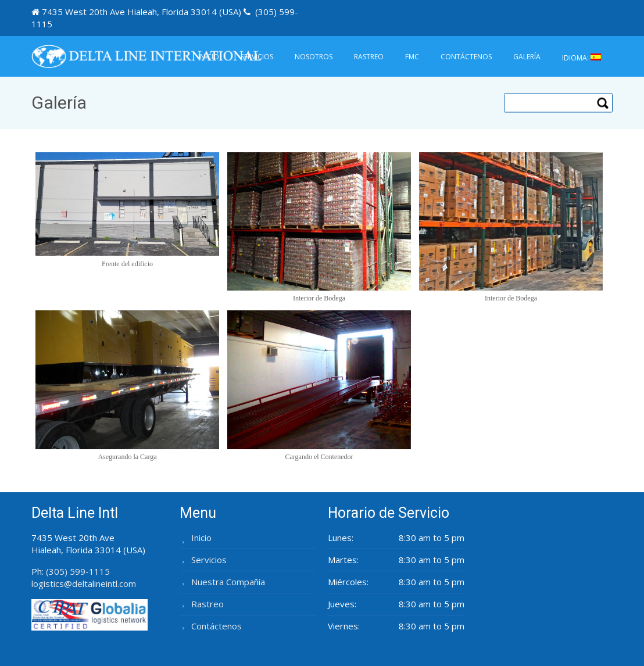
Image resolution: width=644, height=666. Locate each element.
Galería (527, 57)
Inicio (209, 57)
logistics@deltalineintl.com (84, 583)
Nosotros (314, 57)
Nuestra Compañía (228, 582)
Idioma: (582, 58)
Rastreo (369, 57)
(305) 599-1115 (78, 571)
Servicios (257, 57)
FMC (412, 57)
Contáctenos (466, 57)
